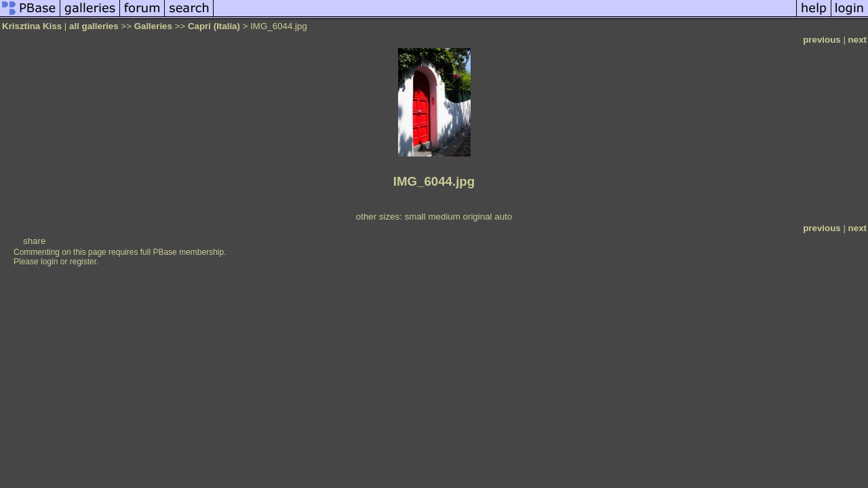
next (857, 40)
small (415, 217)
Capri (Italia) (214, 26)
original (478, 217)
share (34, 241)
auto (503, 217)
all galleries (94, 26)
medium (444, 217)
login (49, 262)
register (83, 262)
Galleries (153, 26)
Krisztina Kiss (32, 26)
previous (822, 40)
